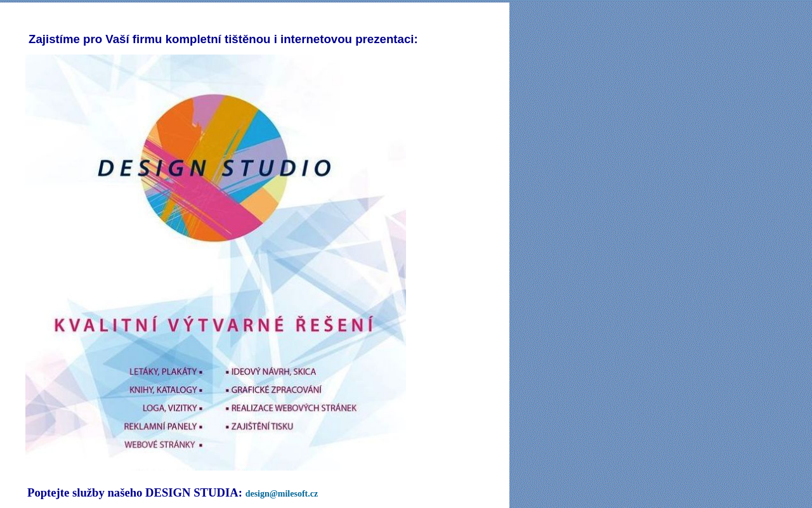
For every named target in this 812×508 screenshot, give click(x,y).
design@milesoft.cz (282, 494)
